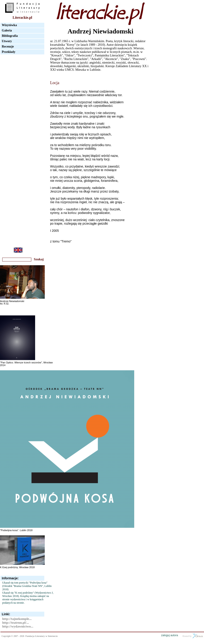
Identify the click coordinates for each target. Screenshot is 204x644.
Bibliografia (10, 36)
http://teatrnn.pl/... (16, 623)
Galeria (7, 30)
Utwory (7, 41)
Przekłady (9, 52)
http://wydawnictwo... (18, 626)
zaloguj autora (169, 635)
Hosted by (193, 636)
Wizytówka (9, 25)
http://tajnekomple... (17, 619)
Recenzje (8, 47)
